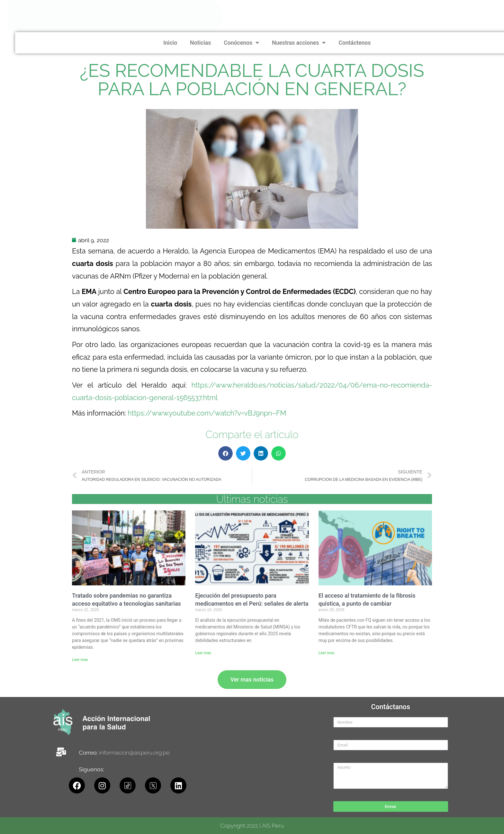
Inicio (345, 43)
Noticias (375, 43)
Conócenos (416, 43)
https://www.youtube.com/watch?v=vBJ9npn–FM (207, 413)
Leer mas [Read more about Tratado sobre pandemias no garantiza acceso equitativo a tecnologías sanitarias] (80, 660)
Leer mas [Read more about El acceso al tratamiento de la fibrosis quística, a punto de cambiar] (327, 653)
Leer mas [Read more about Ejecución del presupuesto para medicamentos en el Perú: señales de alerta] (203, 653)
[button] (225, 453)
